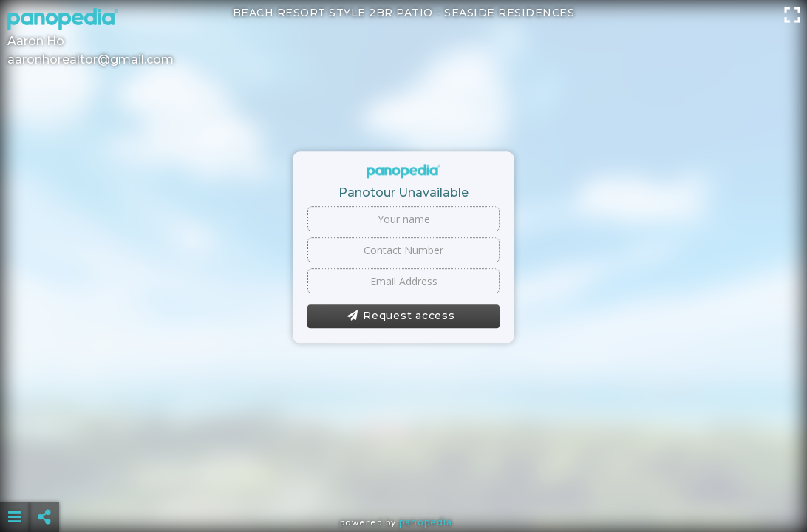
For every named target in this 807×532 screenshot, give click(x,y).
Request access (401, 316)
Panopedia (426, 522)
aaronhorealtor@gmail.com (91, 59)
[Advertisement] (403, 480)
